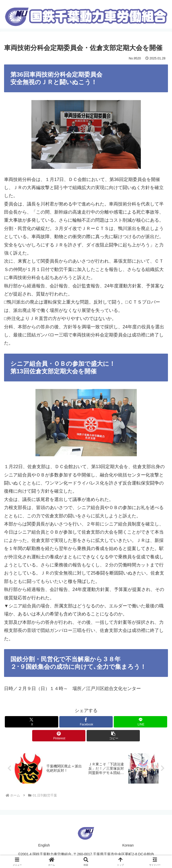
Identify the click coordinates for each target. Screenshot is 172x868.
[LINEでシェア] (140, 722)
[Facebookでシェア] (86, 722)
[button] (113, 735)
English (44, 845)
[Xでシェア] (31, 722)
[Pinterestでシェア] (59, 735)
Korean (128, 845)
